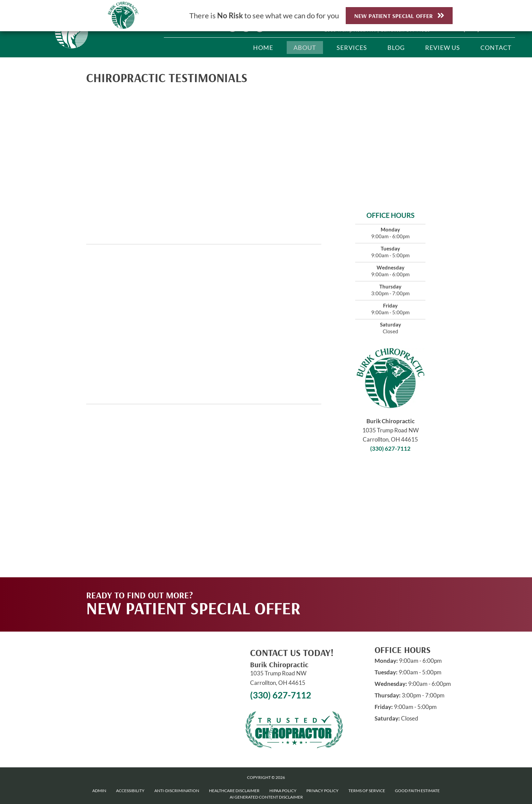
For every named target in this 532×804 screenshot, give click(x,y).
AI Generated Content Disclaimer (266, 797)
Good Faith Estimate (417, 791)
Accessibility (130, 791)
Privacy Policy (322, 791)
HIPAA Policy (283, 791)
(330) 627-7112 (390, 448)
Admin (99, 791)
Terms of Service (367, 791)
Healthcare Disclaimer (234, 791)
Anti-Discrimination (177, 791)
